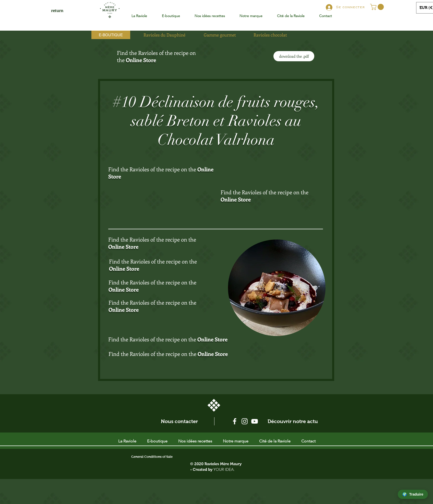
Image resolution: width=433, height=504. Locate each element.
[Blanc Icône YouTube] (255, 421)
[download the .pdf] (294, 56)
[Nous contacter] (179, 421)
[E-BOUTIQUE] (111, 35)
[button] (378, 7)
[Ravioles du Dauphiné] (164, 35)
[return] (57, 10)
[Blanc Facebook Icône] (235, 421)
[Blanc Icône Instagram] (245, 421)
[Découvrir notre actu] (293, 421)
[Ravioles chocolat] (270, 35)
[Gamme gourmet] (220, 35)
